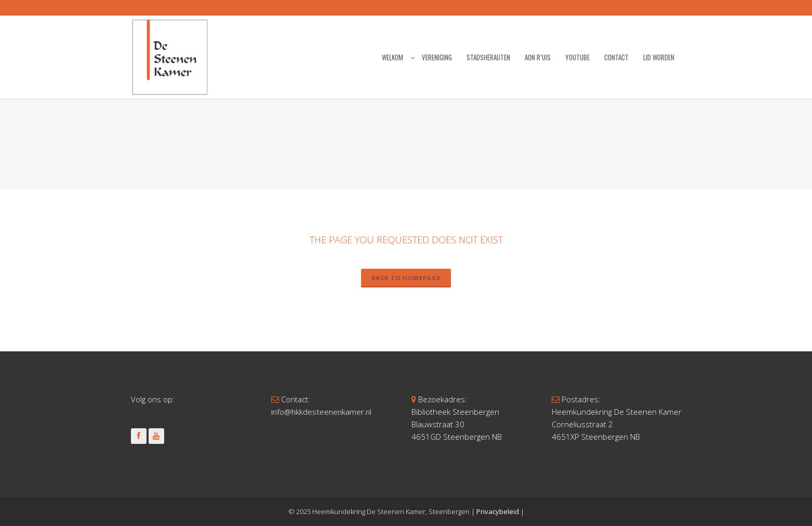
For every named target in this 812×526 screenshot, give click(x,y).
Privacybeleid (498, 511)
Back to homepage (406, 278)
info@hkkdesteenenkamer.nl (321, 412)
